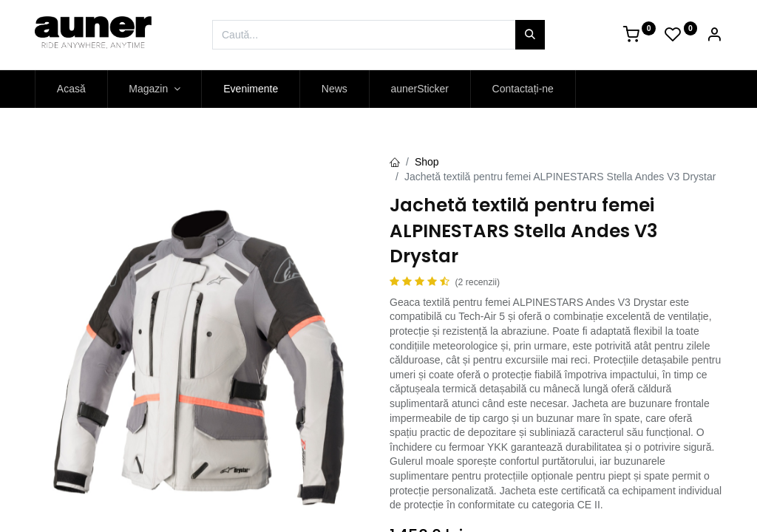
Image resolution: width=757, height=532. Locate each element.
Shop (427, 162)
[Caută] (530, 35)
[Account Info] (714, 36)
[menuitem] (71, 89)
